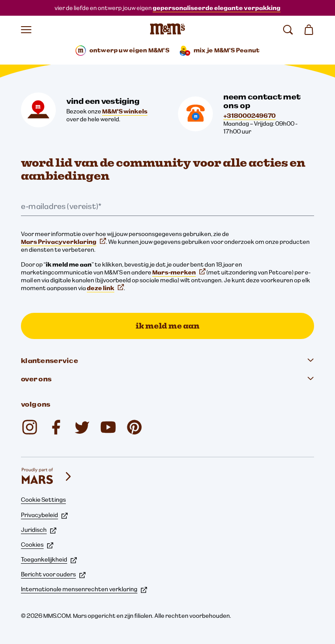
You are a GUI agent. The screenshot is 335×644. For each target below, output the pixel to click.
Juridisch (39, 530)
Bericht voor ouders (53, 574)
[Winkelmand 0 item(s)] (309, 30)
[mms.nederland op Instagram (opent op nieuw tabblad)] (30, 427)
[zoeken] (288, 30)
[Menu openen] (26, 30)
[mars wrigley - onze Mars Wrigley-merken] (47, 476)
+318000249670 (250, 116)
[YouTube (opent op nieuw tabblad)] (108, 427)
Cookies (37, 545)
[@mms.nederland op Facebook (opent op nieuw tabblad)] (56, 427)
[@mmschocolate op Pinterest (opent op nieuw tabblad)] (134, 427)
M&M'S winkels (125, 111)
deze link (105, 288)
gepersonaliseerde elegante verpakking (217, 8)
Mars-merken (179, 272)
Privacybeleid (44, 515)
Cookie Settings (43, 500)
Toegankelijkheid (49, 559)
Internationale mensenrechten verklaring (84, 589)
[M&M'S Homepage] (167, 30)
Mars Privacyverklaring (63, 242)
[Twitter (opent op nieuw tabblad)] (82, 427)
